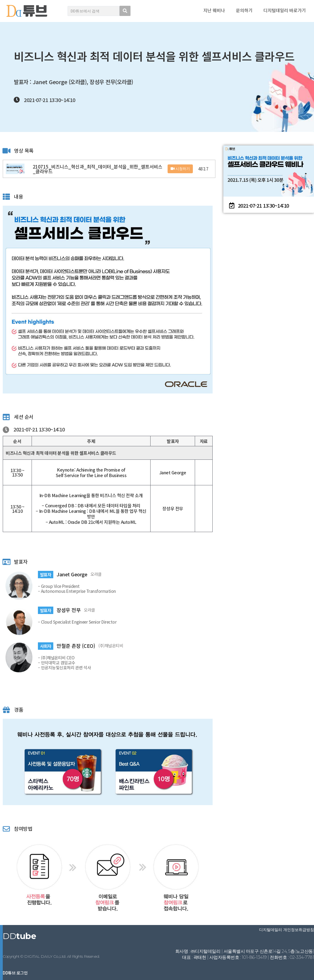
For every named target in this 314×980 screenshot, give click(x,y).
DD (19, 936)
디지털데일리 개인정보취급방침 (287, 930)
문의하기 (244, 10)
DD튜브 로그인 (15, 973)
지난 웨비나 (214, 10)
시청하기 (180, 169)
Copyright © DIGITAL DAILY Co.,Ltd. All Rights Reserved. (51, 956)
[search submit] (125, 11)
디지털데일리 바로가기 (285, 10)
